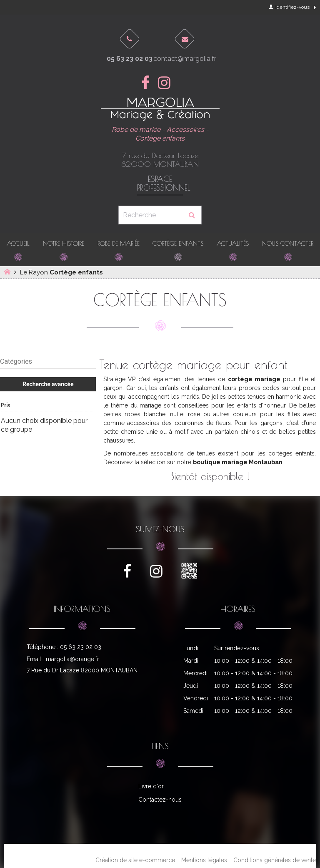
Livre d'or (151, 786)
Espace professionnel (160, 184)
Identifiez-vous (289, 7)
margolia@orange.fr (72, 659)
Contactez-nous (160, 800)
